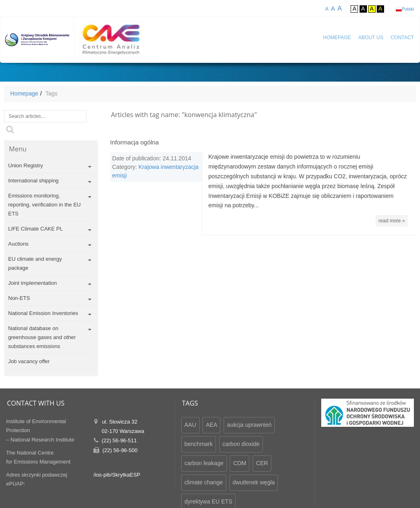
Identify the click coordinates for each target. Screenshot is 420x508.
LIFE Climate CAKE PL (36, 229)
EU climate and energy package (35, 263)
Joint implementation (32, 283)
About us (371, 38)
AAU (190, 425)
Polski (408, 9)
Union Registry (26, 165)
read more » (392, 221)
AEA (211, 425)
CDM (240, 463)
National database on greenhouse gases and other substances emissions (42, 337)
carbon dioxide (241, 444)
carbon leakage (204, 463)
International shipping (33, 181)
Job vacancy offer (29, 361)
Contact (402, 38)
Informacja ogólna (134, 142)
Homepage (337, 38)
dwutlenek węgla (254, 482)
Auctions (18, 244)
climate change (204, 482)
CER (262, 463)
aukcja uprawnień (249, 425)
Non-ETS (19, 298)
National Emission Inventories (43, 313)
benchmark (199, 444)
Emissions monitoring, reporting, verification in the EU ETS (44, 205)
